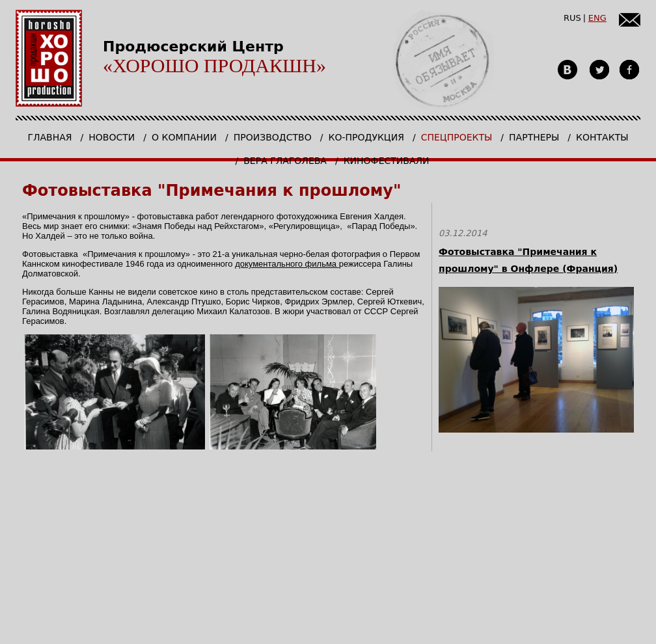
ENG (597, 18)
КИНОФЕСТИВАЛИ (387, 161)
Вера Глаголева (285, 161)
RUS (572, 18)
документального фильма (287, 264)
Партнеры (534, 137)
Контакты (602, 137)
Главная (49, 137)
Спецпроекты (457, 137)
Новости (112, 137)
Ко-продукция (366, 137)
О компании (184, 137)
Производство (273, 137)
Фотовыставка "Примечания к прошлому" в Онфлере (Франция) (528, 260)
